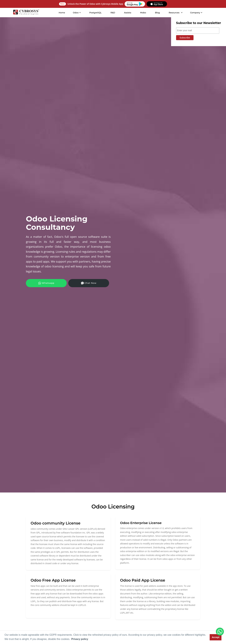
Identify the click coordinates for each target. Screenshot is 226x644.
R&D (113, 13)
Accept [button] (216, 637)
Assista (127, 13)
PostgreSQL (95, 13)
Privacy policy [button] (80, 639)
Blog (157, 13)
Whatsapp (42, 283)
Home (62, 13)
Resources (174, 13)
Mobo (143, 13)
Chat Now (74, 283)
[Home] (26, 13)
